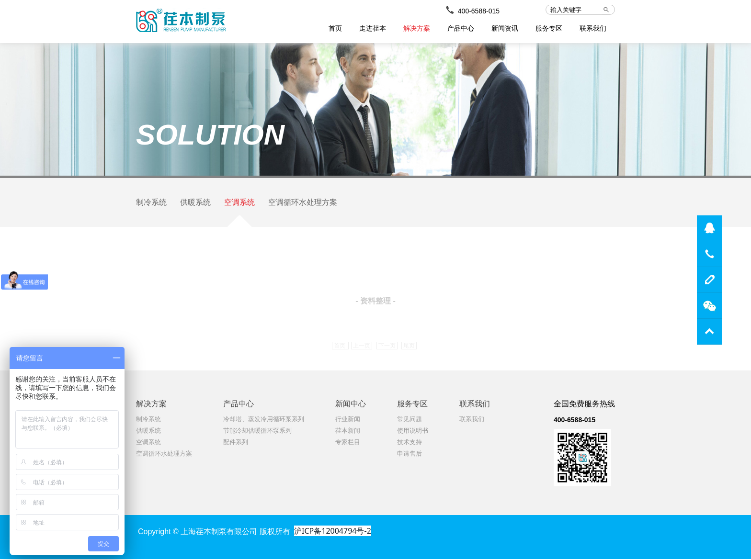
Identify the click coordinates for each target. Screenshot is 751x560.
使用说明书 (413, 431)
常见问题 (410, 420)
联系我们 (593, 28)
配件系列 (236, 443)
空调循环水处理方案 (303, 203)
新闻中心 (351, 405)
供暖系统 (195, 203)
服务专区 (549, 28)
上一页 (362, 347)
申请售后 (410, 454)
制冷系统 (151, 203)
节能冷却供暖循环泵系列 (257, 431)
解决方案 (417, 28)
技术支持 (410, 443)
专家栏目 (348, 443)
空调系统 (239, 203)
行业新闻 (348, 420)
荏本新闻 (348, 431)
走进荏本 (373, 28)
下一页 (387, 347)
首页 (335, 28)
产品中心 (461, 28)
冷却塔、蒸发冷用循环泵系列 (264, 420)
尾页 (409, 347)
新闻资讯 (505, 28)
